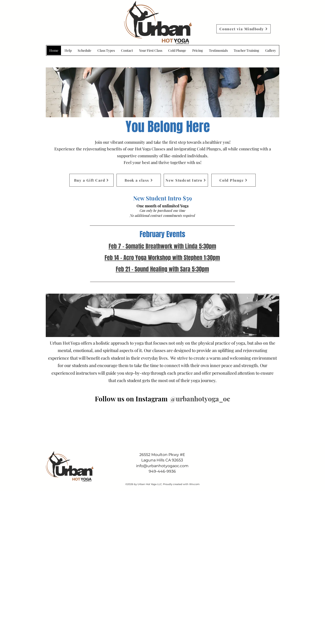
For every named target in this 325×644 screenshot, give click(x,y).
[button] (271, 50)
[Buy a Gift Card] (91, 180)
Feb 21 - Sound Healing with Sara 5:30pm (162, 269)
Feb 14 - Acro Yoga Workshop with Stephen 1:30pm (162, 258)
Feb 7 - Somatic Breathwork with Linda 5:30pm (162, 246)
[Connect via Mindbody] (244, 29)
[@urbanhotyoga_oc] (200, 399)
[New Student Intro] (186, 180)
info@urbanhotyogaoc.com (162, 466)
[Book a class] (139, 180)
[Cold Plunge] (234, 180)
